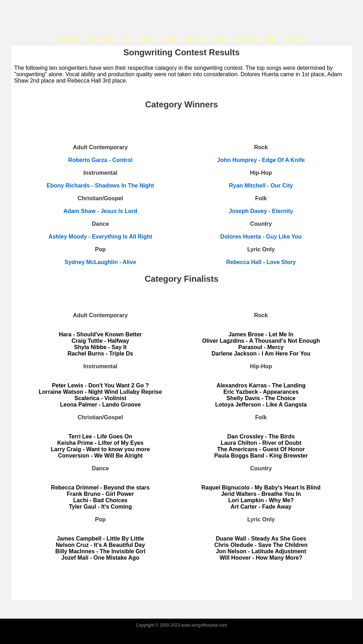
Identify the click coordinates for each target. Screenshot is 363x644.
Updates (220, 39)
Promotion (194, 39)
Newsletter (247, 39)
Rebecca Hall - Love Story (261, 262)
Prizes (127, 39)
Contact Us (294, 39)
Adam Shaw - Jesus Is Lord (100, 211)
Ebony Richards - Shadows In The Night (100, 186)
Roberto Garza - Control (100, 160)
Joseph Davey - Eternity (261, 211)
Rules (270, 39)
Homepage (68, 39)
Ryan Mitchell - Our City (261, 186)
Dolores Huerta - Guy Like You (261, 237)
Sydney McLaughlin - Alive (100, 262)
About (170, 39)
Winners (149, 39)
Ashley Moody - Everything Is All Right (100, 237)
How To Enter (100, 39)
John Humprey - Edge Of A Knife (261, 160)
